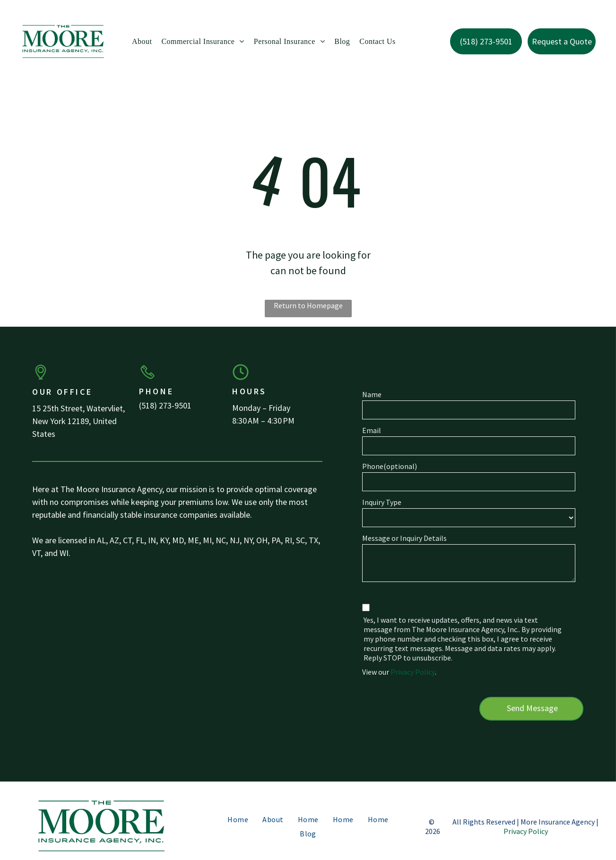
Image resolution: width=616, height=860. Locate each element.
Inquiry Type (382, 502)
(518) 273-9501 (165, 405)
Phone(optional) (390, 466)
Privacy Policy (413, 672)
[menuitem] (142, 42)
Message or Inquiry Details (404, 538)
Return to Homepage (308, 305)
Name (372, 394)
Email (372, 430)
